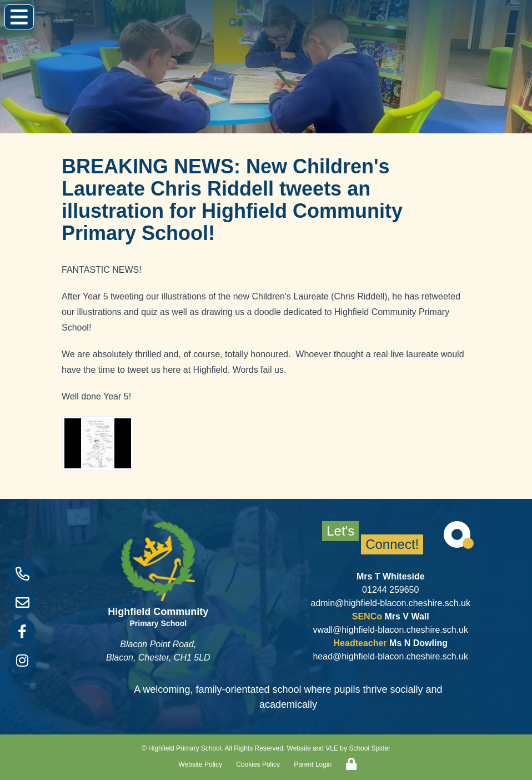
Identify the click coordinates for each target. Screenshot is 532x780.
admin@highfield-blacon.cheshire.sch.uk (390, 603)
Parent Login (313, 764)
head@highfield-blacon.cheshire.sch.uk (390, 656)
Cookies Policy (258, 764)
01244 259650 (390, 590)
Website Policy (200, 764)
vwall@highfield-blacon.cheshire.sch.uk (390, 630)
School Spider (370, 748)
